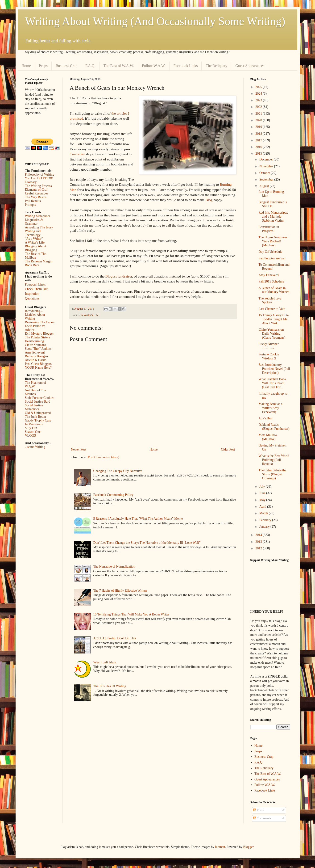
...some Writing (35, 447)
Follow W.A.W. (154, 66)
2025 (259, 87)
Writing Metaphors (37, 216)
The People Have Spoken (270, 300)
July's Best (265, 418)
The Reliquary (216, 66)
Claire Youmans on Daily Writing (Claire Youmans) (272, 334)
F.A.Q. (90, 66)
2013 (259, 542)
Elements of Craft (37, 190)
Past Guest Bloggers (38, 364)
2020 (259, 120)
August (265, 186)
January (265, 527)
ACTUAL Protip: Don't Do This (115, 638)
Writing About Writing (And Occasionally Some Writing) (155, 21)
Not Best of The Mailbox (36, 392)
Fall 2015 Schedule (271, 281)
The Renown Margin (39, 261)
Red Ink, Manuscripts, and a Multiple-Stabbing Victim (273, 217)
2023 (259, 100)
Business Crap (66, 66)
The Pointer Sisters (38, 337)
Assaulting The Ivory (39, 227)
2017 (259, 140)
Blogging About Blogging (36, 248)
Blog (209, 200)
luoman (220, 847)
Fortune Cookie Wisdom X (269, 356)
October (265, 173)
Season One (33, 432)
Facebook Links (186, 66)
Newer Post (79, 449)
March (264, 513)
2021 (259, 114)
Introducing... (34, 311)
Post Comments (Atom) (104, 457)
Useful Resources (37, 193)
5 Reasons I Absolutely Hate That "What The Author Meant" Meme (138, 519)
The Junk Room (35, 417)
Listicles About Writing (35, 317)
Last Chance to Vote (272, 309)
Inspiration (32, 294)
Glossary (31, 182)
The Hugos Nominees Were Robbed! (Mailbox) (273, 241)
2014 (259, 535)
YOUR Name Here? (38, 368)
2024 (259, 94)
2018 (259, 134)
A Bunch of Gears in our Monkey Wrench (274, 290)
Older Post (228, 449)
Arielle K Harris (36, 360)
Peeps (43, 66)
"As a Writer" (34, 239)
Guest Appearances (250, 66)
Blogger (248, 847)
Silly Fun (31, 428)
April (263, 507)
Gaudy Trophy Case (38, 420)
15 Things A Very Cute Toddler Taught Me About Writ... (274, 319)
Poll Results (33, 201)
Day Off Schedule (270, 252)
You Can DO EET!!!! (39, 178)
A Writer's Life (90, 315)
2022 (259, 107)
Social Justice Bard (38, 402)
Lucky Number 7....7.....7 (268, 346)
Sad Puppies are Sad (272, 258)
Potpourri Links (35, 284)
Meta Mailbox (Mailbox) (268, 437)
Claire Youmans (35, 345)
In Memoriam (34, 424)
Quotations (32, 298)
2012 (259, 548)
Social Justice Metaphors (34, 407)
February (266, 520)
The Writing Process (38, 186)
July (263, 487)
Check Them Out (36, 289)
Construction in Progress (269, 229)
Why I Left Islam (105, 662)
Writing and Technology (33, 233)
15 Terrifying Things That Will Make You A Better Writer (131, 614)
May (263, 500)
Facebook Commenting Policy (113, 495)
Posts (259, 810)
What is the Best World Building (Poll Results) (274, 460)
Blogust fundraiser (119, 276)
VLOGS (31, 436)
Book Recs (32, 265)
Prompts (31, 205)
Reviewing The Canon (40, 322)
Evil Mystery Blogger (39, 334)
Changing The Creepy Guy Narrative (118, 471)
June (263, 493)
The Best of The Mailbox (36, 256)
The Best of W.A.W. (119, 66)
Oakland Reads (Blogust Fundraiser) (274, 427)
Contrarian (78, 154)
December (267, 159)
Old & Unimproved (38, 413)
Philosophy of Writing (40, 175)
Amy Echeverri (35, 352)
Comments (262, 818)
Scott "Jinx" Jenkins (38, 349)
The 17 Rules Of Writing (110, 686)
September (267, 179)
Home (26, 66)
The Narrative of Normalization (114, 567)
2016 (259, 147)
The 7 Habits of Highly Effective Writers (120, 591)
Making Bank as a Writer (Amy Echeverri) (270, 408)
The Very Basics (36, 197)
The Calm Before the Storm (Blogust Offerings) (272, 474)
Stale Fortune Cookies (40, 398)
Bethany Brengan (37, 356)
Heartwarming (35, 341)
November (267, 166)
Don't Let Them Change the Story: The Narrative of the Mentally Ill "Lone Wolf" (147, 543)
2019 (259, 127)
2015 (259, 154)
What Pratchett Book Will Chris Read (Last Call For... (272, 383)
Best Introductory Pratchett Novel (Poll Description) (274, 369)
